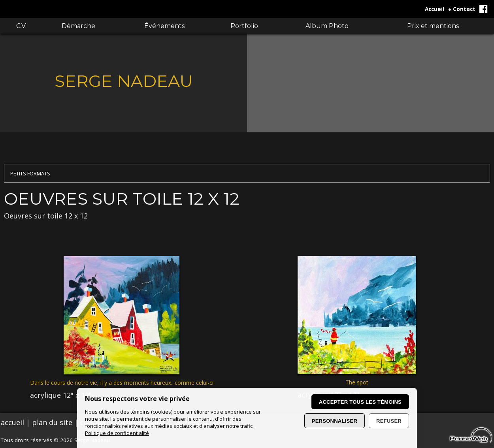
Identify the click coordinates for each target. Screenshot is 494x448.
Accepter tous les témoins (360, 402)
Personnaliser (335, 421)
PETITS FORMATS (30, 173)
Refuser (389, 421)
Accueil (435, 9)
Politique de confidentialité (117, 433)
